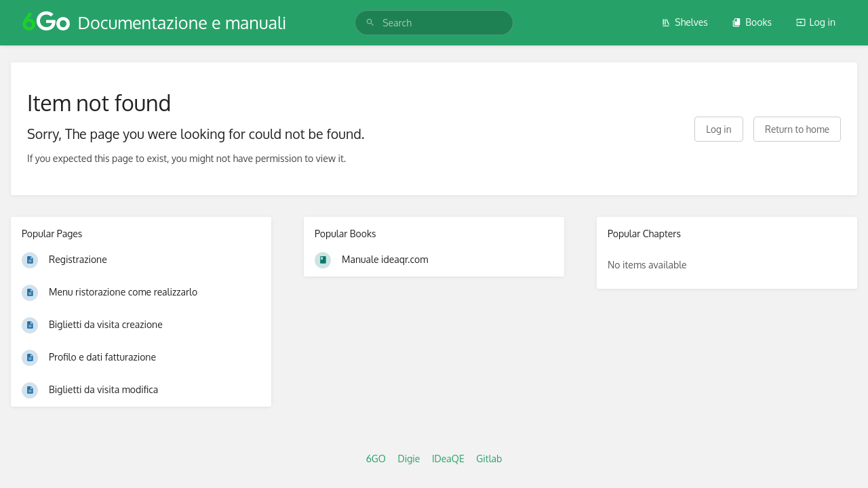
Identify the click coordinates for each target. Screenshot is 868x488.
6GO (376, 459)
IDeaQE (448, 459)
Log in (816, 22)
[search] (434, 23)
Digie (409, 459)
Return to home (797, 129)
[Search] (370, 23)
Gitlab (489, 459)
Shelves (685, 22)
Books (752, 22)
